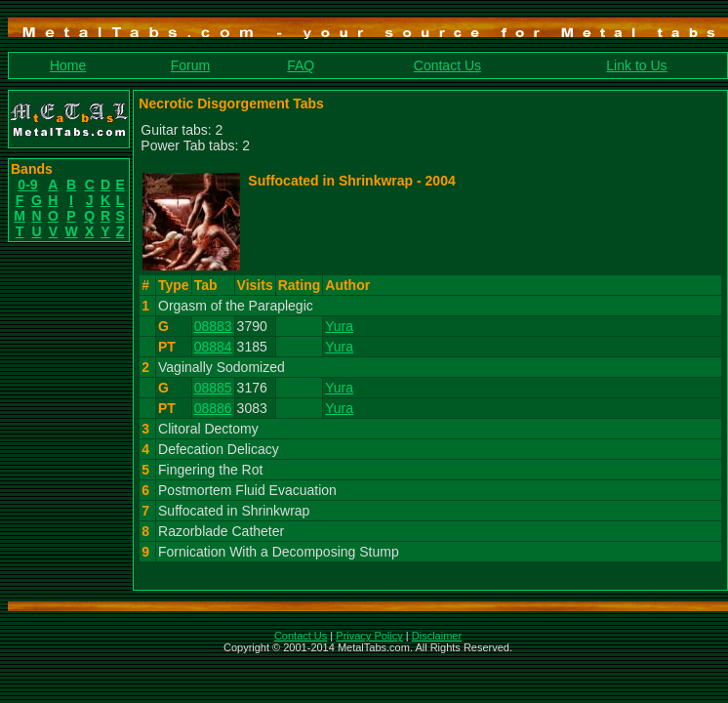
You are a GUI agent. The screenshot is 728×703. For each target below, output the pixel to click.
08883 (213, 326)
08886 (213, 408)
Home (68, 65)
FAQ (301, 65)
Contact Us (447, 65)
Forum (190, 65)
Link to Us (636, 65)
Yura (339, 326)
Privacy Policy (369, 636)
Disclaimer (437, 636)
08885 (213, 388)
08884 (213, 347)
